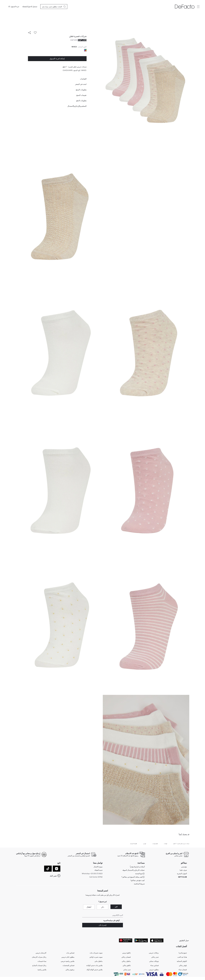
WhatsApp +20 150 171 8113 (92, 874)
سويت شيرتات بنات (96, 953)
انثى (116, 907)
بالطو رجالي (127, 965)
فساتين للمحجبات (68, 965)
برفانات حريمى (154, 953)
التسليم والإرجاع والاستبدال (77, 106)
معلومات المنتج (81, 90)
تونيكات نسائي (154, 961)
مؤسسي (184, 867)
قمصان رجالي (126, 957)
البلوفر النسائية (182, 961)
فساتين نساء (154, 965)
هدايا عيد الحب (182, 957)
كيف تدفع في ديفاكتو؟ (138, 880)
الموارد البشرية (182, 874)
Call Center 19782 (96, 877)
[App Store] (157, 940)
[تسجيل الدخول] (32, 7)
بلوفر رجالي (183, 965)
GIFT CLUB (182, 877)
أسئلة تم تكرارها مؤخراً (137, 867)
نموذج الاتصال (98, 867)
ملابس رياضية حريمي (68, 961)
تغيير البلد (53, 876)
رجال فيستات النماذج (39, 965)
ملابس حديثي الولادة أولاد (95, 970)
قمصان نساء (183, 970)
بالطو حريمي (126, 953)
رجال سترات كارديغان (39, 957)
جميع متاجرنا (183, 953)
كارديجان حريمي (41, 953)
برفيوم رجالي (70, 970)
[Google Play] (141, 940)
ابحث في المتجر (81, 84)
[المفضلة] (25, 7)
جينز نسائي (127, 970)
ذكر (103, 907)
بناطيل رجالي (126, 961)
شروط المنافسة (139, 884)
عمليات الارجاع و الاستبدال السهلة (134, 870)
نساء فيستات (42, 961)
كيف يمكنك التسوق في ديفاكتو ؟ (133, 877)
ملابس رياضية (42, 970)
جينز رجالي (155, 957)
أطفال (89, 907)
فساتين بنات (70, 953)
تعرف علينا (183, 870)
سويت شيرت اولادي (96, 957)
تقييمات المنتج (81, 95)
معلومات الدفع (81, 101)
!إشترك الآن (103, 925)
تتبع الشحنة (140, 874)
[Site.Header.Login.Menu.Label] (198, 7)
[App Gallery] (126, 940)
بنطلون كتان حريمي (68, 957)
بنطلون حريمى (154, 970)
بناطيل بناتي (99, 961)
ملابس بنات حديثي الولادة (94, 965)
